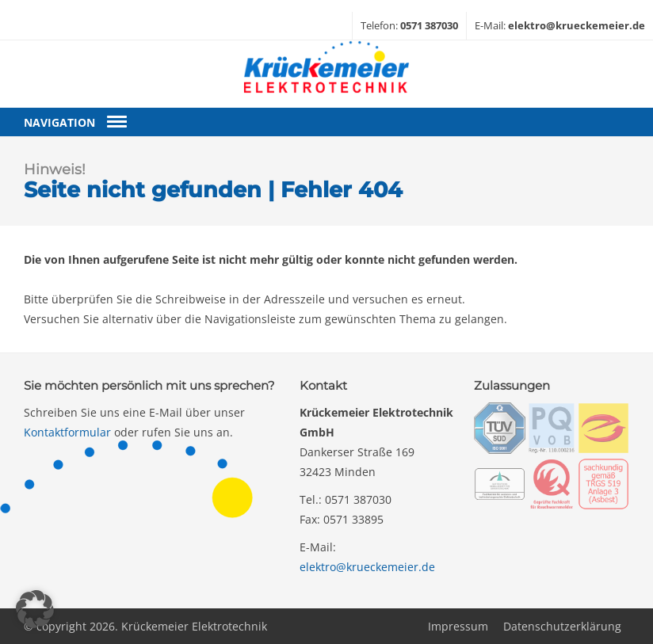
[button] (35, 609)
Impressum (458, 626)
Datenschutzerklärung (562, 626)
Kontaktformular (67, 432)
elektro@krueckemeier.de (367, 567)
